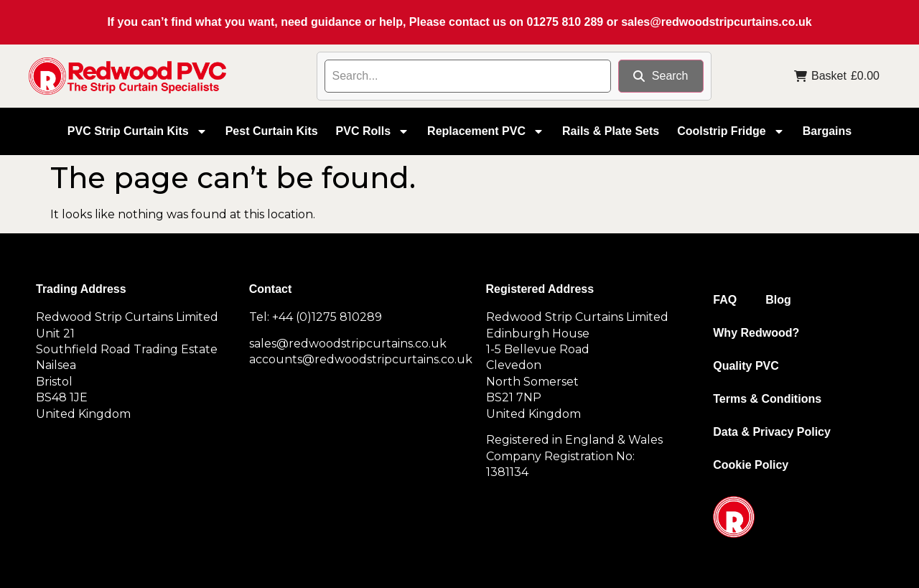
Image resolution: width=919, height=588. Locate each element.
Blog (778, 300)
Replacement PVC (486, 131)
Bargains (827, 131)
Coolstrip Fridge (731, 131)
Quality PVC (746, 366)
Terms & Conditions (767, 399)
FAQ (725, 300)
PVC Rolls (373, 131)
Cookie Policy (751, 465)
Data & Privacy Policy (772, 432)
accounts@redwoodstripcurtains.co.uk (361, 359)
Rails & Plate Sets (611, 131)
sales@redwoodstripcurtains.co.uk (716, 22)
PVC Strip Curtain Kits (137, 131)
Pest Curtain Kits (272, 131)
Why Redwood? (756, 333)
